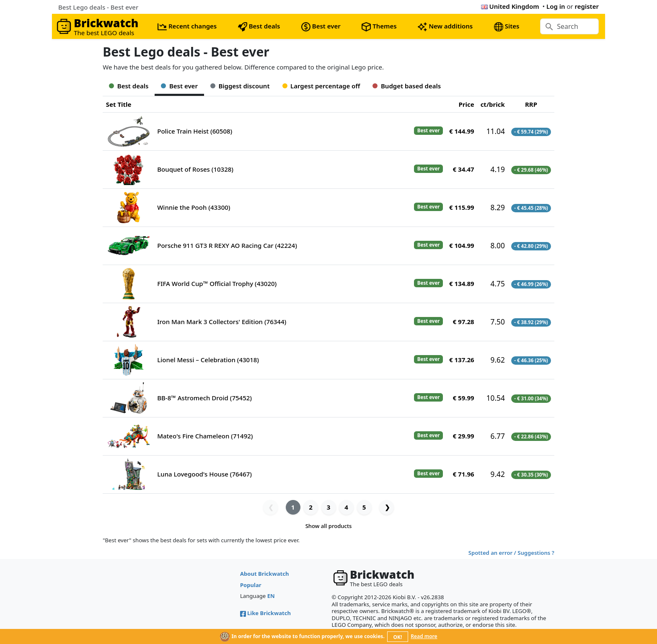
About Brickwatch (265, 574)
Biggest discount (240, 86)
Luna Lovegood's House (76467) (204, 474)
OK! (398, 637)
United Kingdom (510, 6)
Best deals (129, 86)
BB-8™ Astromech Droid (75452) (204, 398)
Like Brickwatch (265, 613)
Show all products (329, 526)
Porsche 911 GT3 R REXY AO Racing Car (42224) (227, 245)
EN (271, 596)
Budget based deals (407, 86)
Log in (556, 6)
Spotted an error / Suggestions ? (511, 553)
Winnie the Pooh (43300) (194, 207)
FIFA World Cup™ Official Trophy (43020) (217, 283)
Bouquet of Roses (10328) (195, 169)
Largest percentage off (321, 86)
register (587, 6)
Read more (424, 636)
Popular (251, 585)
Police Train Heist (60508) (195, 131)
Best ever (179, 86)
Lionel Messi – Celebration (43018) (208, 360)
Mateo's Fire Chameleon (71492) (205, 436)
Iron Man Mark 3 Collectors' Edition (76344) (222, 322)
